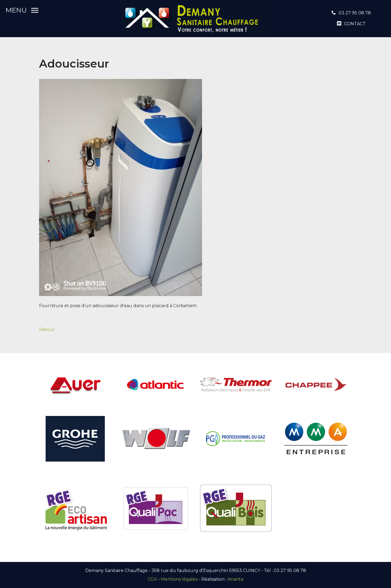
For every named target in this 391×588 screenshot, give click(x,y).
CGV (152, 579)
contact (355, 24)
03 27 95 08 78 (355, 13)
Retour (47, 330)
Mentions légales (179, 579)
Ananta (235, 579)
